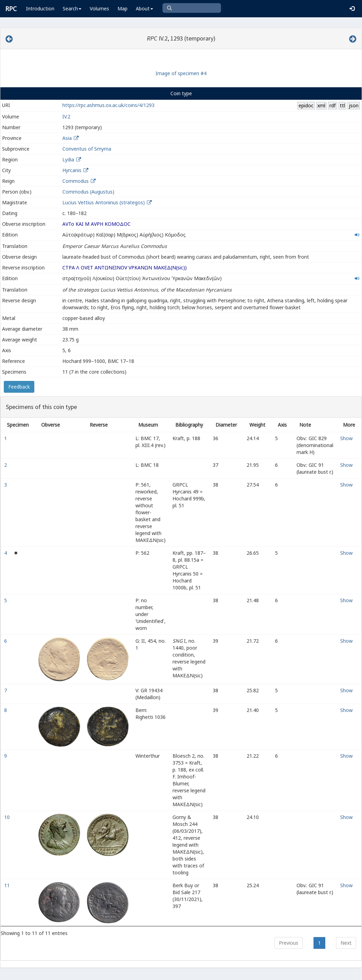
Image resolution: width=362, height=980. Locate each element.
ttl (342, 105)
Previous (289, 943)
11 (8, 885)
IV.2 (66, 117)
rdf (333, 105)
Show (346, 438)
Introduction (40, 8)
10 (8, 817)
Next (346, 943)
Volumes (99, 8)
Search (72, 8)
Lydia (68, 159)
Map (122, 8)
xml (321, 105)
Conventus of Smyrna (87, 149)
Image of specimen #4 (181, 73)
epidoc (306, 105)
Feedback (19, 387)
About (144, 8)
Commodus (76, 181)
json (354, 105)
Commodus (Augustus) (88, 192)
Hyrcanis (72, 170)
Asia (67, 138)
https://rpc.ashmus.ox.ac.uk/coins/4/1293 (108, 105)
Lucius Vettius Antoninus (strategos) (104, 202)
